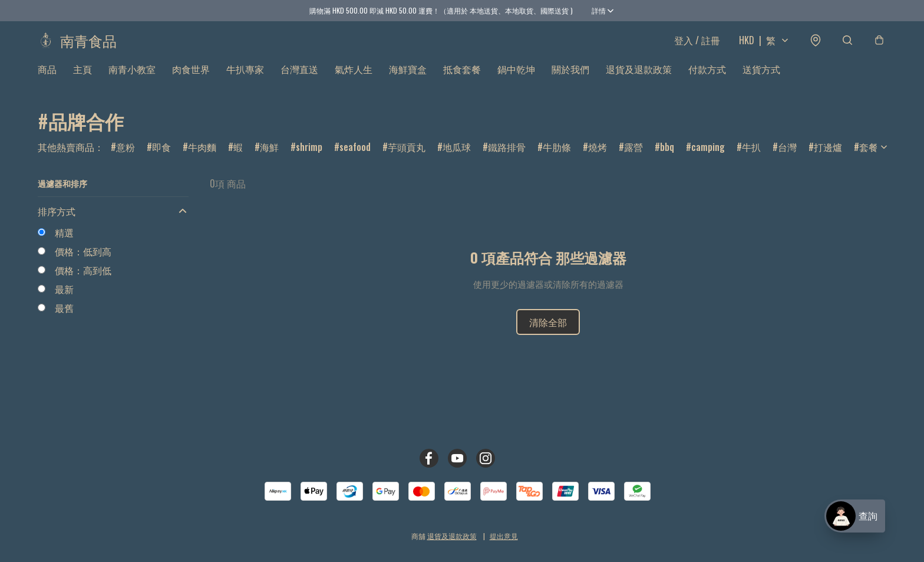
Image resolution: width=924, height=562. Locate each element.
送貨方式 (761, 80)
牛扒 (751, 158)
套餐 (869, 158)
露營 (633, 158)
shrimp (309, 158)
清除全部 (548, 334)
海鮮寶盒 (408, 80)
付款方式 (707, 80)
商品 (47, 80)
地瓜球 (457, 158)
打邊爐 (828, 158)
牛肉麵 (202, 158)
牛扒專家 (245, 80)
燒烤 (598, 158)
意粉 (126, 158)
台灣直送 (299, 80)
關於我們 (570, 80)
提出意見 (504, 536)
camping (708, 158)
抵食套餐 (462, 80)
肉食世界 (191, 80)
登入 (697, 46)
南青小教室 (132, 80)
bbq (667, 158)
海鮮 (269, 158)
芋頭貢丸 (407, 158)
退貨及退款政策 (639, 80)
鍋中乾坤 (516, 80)
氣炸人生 (354, 80)
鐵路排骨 (507, 158)
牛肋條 (557, 158)
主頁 (82, 80)
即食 (161, 158)
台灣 (787, 158)
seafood (355, 158)
